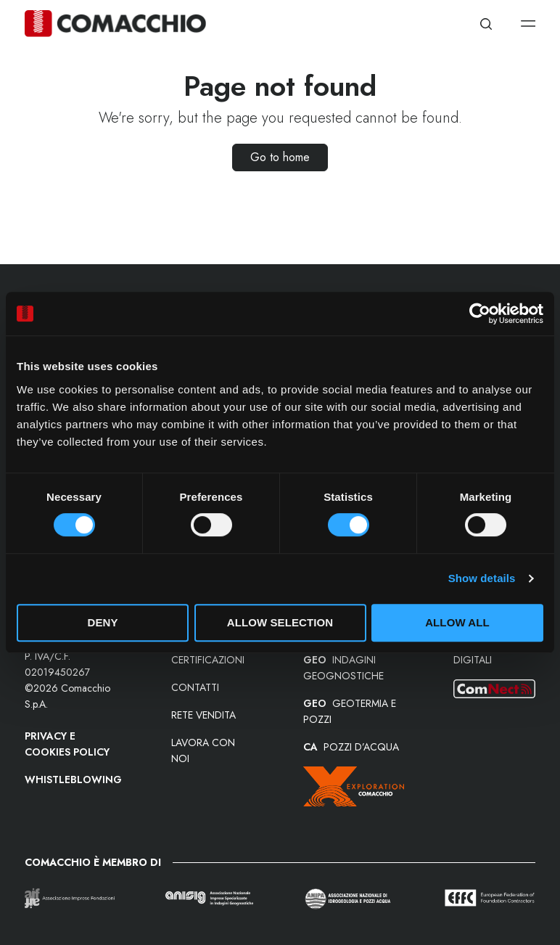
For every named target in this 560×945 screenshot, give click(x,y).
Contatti (195, 687)
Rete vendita (203, 715)
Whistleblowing (73, 780)
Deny (102, 622)
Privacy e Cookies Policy (67, 744)
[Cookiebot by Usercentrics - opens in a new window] (480, 314)
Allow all (457, 622)
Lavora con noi (203, 750)
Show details (482, 578)
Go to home (280, 157)
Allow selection (280, 622)
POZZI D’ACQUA (351, 747)
